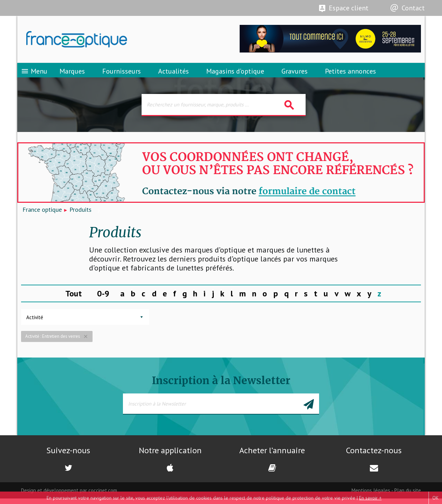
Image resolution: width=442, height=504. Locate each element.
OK (435, 498)
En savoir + (370, 498)
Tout (74, 299)
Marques (72, 74)
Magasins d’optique (235, 74)
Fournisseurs (122, 74)
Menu (34, 74)
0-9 (103, 299)
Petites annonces (350, 74)
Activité (35, 323)
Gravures (295, 74)
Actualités (174, 74)
